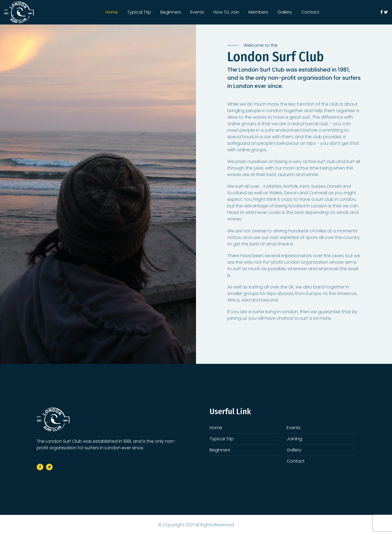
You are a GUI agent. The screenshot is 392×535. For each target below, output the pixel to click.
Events (197, 12)
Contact (310, 12)
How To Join (226, 12)
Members (258, 12)
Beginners (171, 12)
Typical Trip (139, 12)
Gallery (285, 12)
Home (112, 12)
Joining (294, 439)
